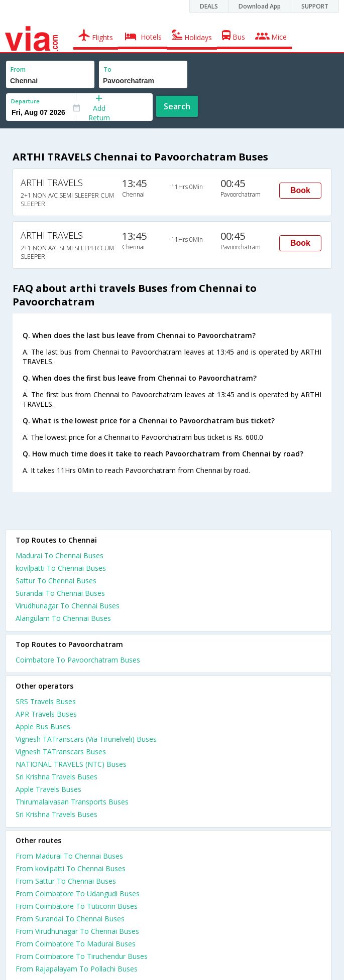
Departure (25, 101)
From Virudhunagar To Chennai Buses (77, 931)
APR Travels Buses (46, 714)
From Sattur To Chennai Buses (66, 881)
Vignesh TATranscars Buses (61, 752)
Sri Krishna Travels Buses (56, 777)
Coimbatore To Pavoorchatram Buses (78, 660)
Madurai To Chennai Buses (60, 555)
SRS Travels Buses (46, 701)
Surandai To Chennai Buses (60, 593)
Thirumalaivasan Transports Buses (72, 802)
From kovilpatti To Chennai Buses (71, 868)
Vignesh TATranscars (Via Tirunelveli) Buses (86, 739)
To (107, 69)
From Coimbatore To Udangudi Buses (78, 893)
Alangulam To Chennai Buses (63, 618)
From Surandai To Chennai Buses (70, 919)
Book (300, 190)
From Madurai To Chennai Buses (69, 856)
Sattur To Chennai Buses (56, 581)
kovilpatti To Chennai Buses (61, 568)
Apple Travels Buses (48, 789)
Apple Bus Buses (43, 726)
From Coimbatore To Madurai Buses (76, 944)
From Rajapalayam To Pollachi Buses (77, 969)
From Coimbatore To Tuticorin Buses (77, 906)
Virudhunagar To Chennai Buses (68, 606)
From (18, 69)
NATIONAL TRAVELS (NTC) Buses (71, 764)
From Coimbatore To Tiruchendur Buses (82, 956)
